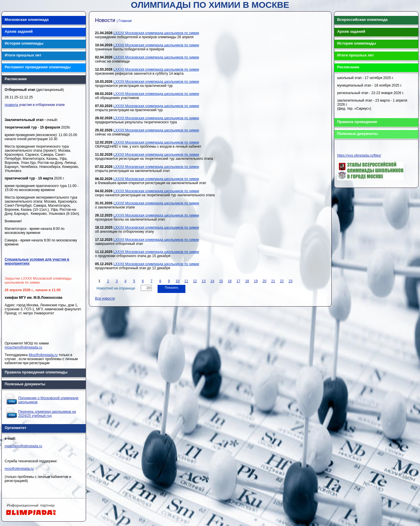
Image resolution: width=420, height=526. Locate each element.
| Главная (124, 21)
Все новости (105, 298)
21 (273, 281)
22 (282, 281)
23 (290, 281)
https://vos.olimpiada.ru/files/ (359, 155)
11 (186, 281)
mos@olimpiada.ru (19, 469)
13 (203, 281)
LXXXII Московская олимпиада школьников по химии (156, 33)
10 (177, 281)
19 (256, 281)
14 (212, 281)
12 (195, 281)
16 (230, 281)
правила (11, 105)
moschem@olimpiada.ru (23, 347)
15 (221, 281)
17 (238, 281)
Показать (172, 287)
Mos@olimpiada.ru (43, 355)
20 (264, 281)
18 (247, 281)
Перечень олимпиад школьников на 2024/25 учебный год (47, 414)
